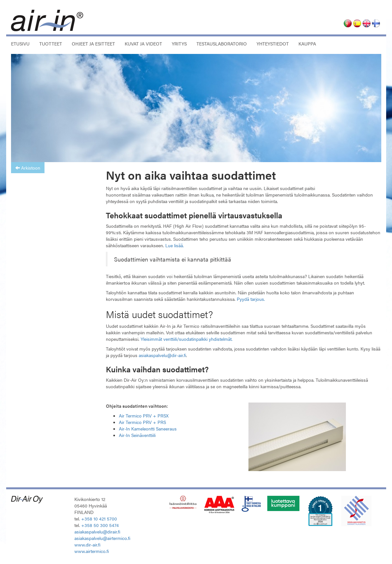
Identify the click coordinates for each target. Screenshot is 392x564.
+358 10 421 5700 (99, 519)
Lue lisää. (175, 245)
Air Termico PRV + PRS (142, 422)
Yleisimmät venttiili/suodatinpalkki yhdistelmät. (187, 339)
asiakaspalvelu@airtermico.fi (102, 538)
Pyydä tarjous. (251, 299)
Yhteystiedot (273, 44)
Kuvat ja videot (143, 44)
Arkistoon (28, 168)
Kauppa (307, 44)
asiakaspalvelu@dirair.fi (97, 532)
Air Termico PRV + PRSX (144, 416)
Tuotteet (51, 44)
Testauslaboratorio (222, 44)
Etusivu (20, 44)
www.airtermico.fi (92, 551)
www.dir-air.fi (87, 545)
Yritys (179, 44)
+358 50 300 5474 (100, 525)
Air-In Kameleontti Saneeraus (148, 429)
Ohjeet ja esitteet (93, 44)
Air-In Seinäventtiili (137, 435)
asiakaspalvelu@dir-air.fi (162, 355)
